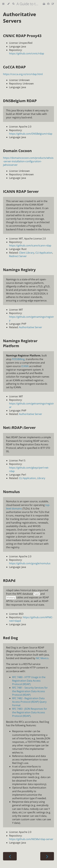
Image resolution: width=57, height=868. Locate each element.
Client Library (27, 253)
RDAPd (9, 580)
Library (41, 478)
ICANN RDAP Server (21, 191)
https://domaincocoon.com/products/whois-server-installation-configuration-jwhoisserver (28, 161)
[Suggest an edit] (53, 4)
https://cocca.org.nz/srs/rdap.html (23, 74)
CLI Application (44, 253)
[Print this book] (44, 4)
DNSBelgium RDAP (20, 101)
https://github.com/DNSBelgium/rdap (31, 134)
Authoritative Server (31, 327)
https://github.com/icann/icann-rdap (30, 246)
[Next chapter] (47, 856)
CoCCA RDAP (14, 67)
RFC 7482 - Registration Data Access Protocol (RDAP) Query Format (29, 702)
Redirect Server (18, 256)
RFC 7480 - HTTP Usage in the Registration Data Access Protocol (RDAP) (29, 681)
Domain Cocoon (17, 151)
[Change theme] (8, 4)
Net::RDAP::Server (19, 427)
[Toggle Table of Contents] (3, 4)
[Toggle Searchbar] (13, 4)
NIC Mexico (42, 658)
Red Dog (10, 638)
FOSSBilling (18, 359)
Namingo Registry (19, 270)
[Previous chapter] (10, 856)
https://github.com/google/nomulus (30, 563)
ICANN (25, 366)
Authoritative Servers (20, 17)
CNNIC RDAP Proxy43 (22, 36)
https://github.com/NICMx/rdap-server (31, 839)
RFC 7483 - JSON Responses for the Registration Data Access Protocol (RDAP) (30, 712)
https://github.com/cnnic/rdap (27, 53)
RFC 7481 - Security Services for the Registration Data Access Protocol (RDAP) (30, 691)
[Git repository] (49, 4)
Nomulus (11, 492)
